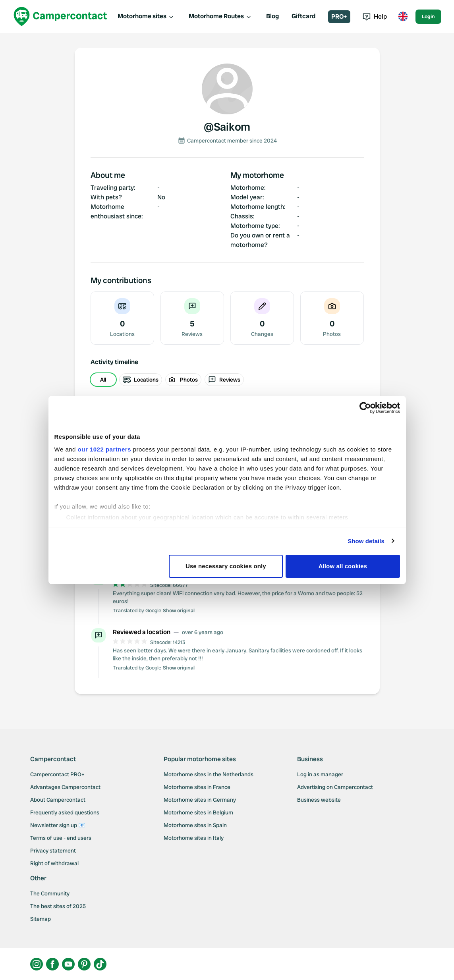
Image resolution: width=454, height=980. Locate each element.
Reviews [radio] (224, 380)
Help (375, 16)
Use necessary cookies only (226, 566)
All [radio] (103, 380)
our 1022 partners (104, 449)
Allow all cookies (343, 566)
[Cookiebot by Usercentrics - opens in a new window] (365, 408)
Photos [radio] (183, 380)
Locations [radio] (141, 380)
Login (428, 16)
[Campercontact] (60, 16)
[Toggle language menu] (403, 17)
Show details (366, 541)
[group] (227, 380)
